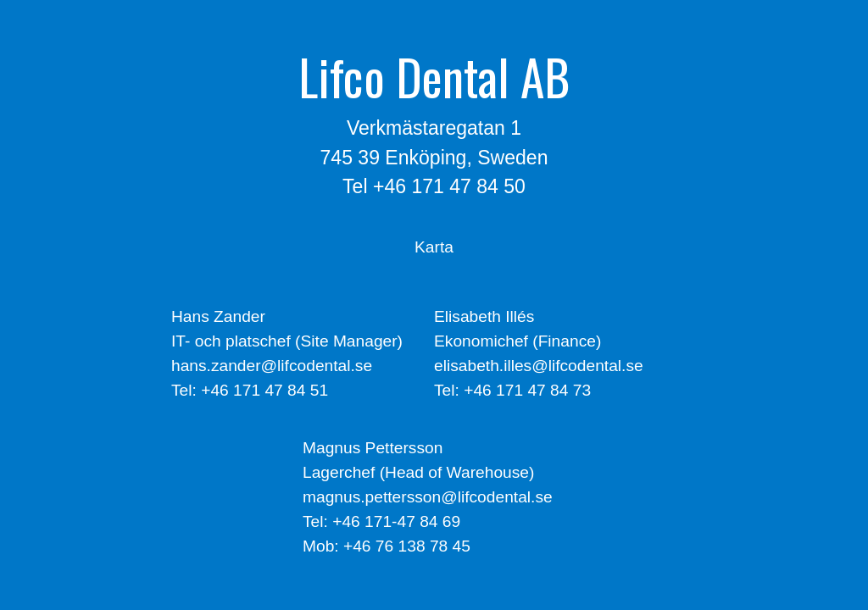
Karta (434, 247)
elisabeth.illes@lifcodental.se (539, 366)
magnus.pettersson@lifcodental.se (428, 497)
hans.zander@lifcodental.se (272, 366)
